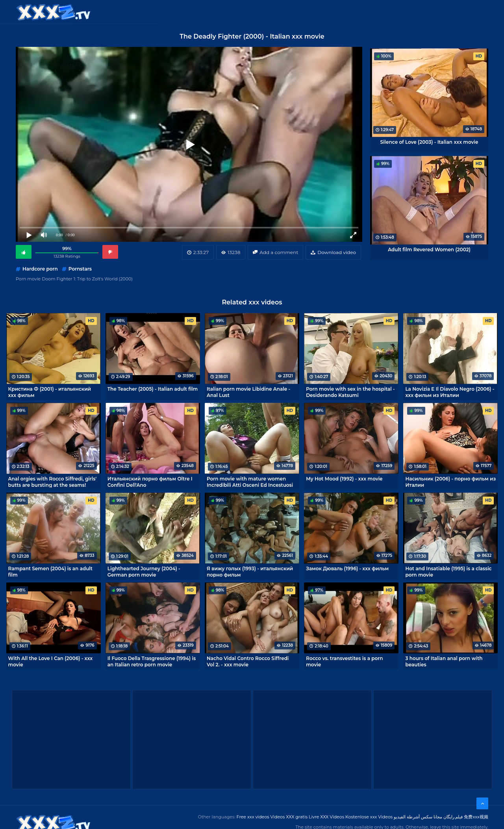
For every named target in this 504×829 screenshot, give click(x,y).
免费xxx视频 (476, 817)
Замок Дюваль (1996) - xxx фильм (347, 568)
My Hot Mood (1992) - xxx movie (344, 479)
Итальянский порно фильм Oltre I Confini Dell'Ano (150, 482)
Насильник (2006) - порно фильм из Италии (450, 482)
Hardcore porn (40, 269)
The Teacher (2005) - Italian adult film (153, 389)
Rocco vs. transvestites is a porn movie (344, 661)
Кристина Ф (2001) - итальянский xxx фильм (50, 392)
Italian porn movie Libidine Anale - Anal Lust (248, 392)
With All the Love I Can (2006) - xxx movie (51, 661)
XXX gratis (292, 12)
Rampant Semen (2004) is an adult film (50, 571)
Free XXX (253, 12)
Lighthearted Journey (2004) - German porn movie (144, 571)
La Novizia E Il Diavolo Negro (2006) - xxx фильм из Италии (450, 392)
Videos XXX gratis (289, 817)
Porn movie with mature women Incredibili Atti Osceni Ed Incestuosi (250, 482)
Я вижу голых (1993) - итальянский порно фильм (250, 571)
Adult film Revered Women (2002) (429, 249)
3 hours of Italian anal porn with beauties (444, 661)
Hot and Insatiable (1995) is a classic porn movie (448, 571)
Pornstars (80, 269)
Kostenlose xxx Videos (369, 817)
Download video (337, 252)
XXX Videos (213, 12)
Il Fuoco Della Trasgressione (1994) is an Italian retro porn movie (152, 661)
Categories (168, 12)
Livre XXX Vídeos (326, 817)
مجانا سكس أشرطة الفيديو (418, 817)
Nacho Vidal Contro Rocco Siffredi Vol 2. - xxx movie (248, 661)
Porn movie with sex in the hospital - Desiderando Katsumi (350, 392)
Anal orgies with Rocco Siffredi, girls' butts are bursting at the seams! (52, 482)
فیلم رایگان (453, 817)
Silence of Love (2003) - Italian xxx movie (429, 142)
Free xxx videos (253, 817)
